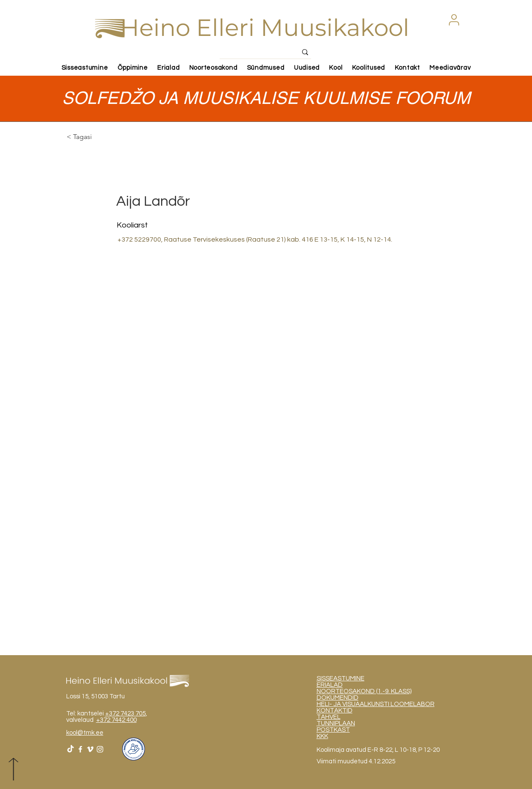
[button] (454, 20)
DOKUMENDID (338, 698)
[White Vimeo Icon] (90, 749)
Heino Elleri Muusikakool (265, 28)
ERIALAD (330, 685)
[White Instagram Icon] (100, 749)
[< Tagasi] (97, 137)
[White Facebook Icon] (80, 749)
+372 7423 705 (125, 714)
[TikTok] (71, 749)
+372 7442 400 (116, 720)
